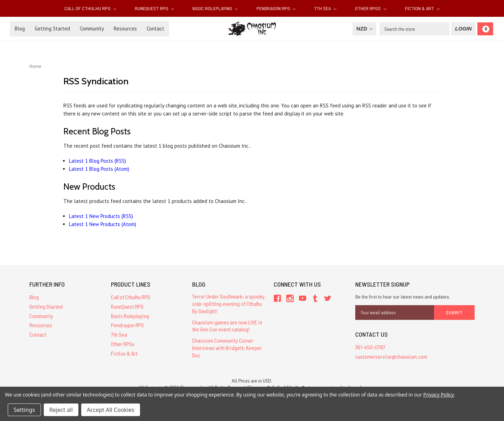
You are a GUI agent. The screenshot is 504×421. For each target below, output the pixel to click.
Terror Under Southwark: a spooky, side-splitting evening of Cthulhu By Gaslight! (229, 304)
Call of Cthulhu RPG (90, 8)
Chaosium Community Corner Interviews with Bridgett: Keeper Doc (227, 348)
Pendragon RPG (276, 8)
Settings (24, 410)
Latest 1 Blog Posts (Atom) (99, 169)
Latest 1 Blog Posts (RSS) (97, 161)
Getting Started (52, 29)
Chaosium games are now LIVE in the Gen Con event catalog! (227, 326)
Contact (155, 29)
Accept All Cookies (111, 410)
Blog (20, 29)
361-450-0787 (370, 347)
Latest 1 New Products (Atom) (103, 224)
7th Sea (325, 8)
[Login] (463, 29)
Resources (125, 29)
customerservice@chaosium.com (391, 356)
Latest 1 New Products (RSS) (101, 216)
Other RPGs (371, 8)
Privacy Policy (438, 395)
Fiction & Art (422, 8)
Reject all (61, 410)
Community (92, 29)
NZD (364, 29)
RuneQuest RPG (154, 8)
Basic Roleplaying (215, 8)
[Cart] (485, 29)
